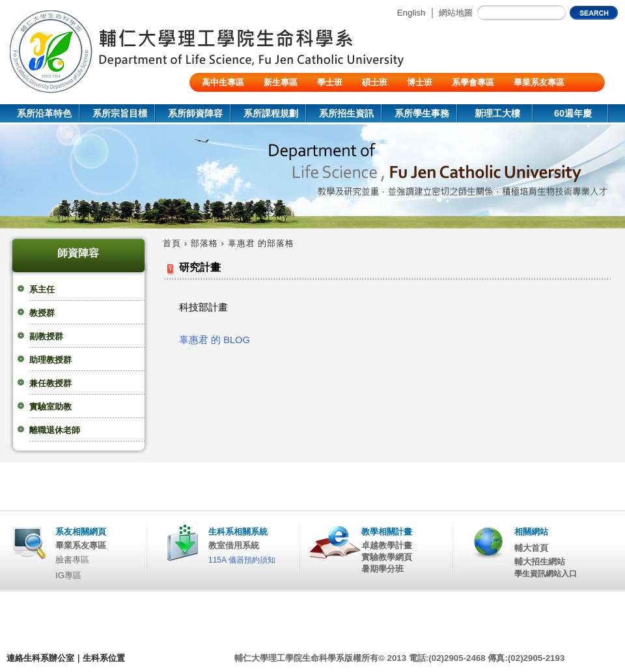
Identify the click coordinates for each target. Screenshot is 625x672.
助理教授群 (50, 360)
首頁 (172, 243)
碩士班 (375, 82)
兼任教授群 (50, 383)
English (411, 13)
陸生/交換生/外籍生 (238, 101)
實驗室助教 (50, 407)
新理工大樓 (497, 113)
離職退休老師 (55, 430)
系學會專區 (473, 82)
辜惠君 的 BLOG (215, 340)
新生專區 (281, 82)
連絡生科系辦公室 (40, 658)
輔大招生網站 (540, 562)
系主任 (42, 289)
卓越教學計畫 (387, 545)
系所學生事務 (422, 113)
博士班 (420, 82)
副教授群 (46, 336)
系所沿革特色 (44, 113)
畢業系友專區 (539, 82)
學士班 (330, 82)
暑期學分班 (382, 569)
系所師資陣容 (195, 113)
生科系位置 (104, 658)
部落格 (204, 243)
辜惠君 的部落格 (261, 243)
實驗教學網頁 (387, 557)
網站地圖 (456, 13)
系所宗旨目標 (120, 113)
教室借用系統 (234, 545)
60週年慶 (573, 113)
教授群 (42, 313)
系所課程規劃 (271, 113)
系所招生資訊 (346, 113)
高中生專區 (223, 82)
